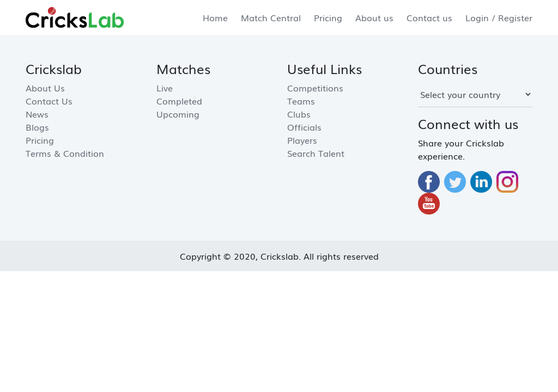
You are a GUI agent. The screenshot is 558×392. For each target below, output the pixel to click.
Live (165, 88)
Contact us (429, 17)
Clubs (299, 114)
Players (302, 140)
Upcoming (178, 114)
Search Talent (316, 153)
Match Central (271, 17)
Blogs (37, 127)
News (37, 114)
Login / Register (499, 17)
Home (215, 17)
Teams (301, 101)
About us (374, 17)
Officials (304, 127)
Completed (179, 101)
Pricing (328, 17)
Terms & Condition (65, 153)
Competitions (315, 88)
